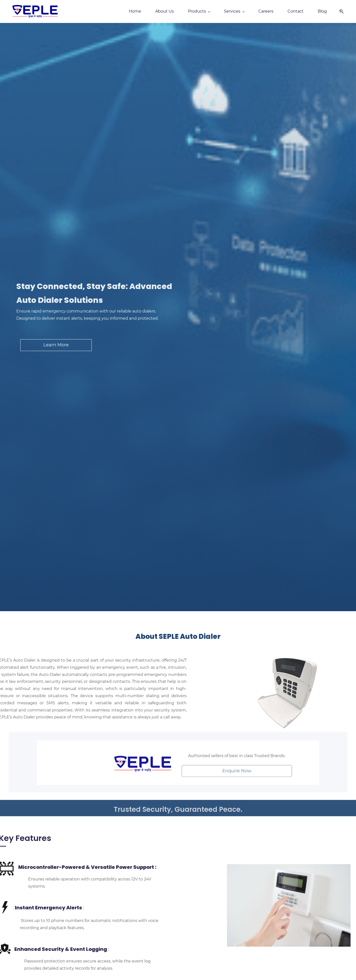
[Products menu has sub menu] (199, 11)
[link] (143, 770)
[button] (340, 11)
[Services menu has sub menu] (234, 11)
